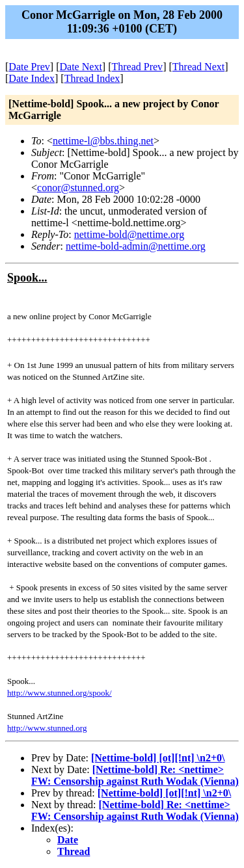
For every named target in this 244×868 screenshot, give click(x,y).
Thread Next (198, 67)
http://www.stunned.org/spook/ (60, 693)
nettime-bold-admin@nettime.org (136, 246)
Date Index (32, 78)
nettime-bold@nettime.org (129, 234)
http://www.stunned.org (47, 728)
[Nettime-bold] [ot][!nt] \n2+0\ (158, 758)
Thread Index (92, 78)
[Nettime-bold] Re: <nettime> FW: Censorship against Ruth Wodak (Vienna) (135, 775)
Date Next (81, 67)
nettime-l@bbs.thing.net (103, 141)
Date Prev (29, 67)
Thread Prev (137, 67)
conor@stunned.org (78, 188)
